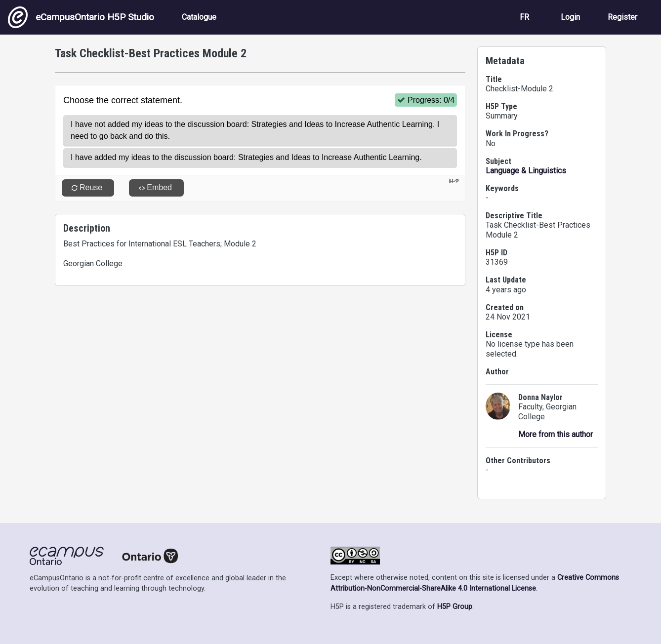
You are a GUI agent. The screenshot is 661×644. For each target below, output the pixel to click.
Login (570, 17)
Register (622, 17)
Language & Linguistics (526, 171)
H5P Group (455, 607)
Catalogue (199, 17)
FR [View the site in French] (524, 17)
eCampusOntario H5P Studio (81, 17)
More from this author (556, 434)
